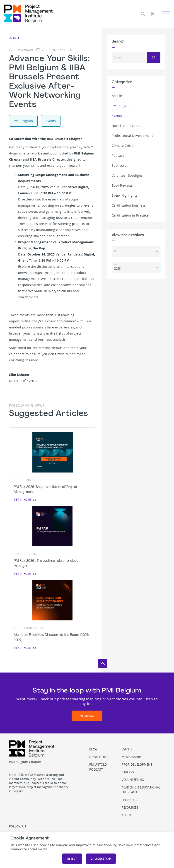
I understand (101, 859)
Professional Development (132, 136)
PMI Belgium (122, 106)
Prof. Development (137, 765)
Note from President (128, 126)
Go (154, 58)
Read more (23, 500)
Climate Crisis (123, 146)
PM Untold (87, 716)
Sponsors (119, 165)
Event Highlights (125, 195)
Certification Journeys (129, 205)
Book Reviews (122, 185)
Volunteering (133, 780)
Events (117, 116)
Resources (130, 808)
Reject (72, 859)
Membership (131, 757)
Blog (93, 749)
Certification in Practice (130, 215)
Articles (118, 96)
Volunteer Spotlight (127, 175)
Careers (128, 772)
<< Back (14, 38)
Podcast (118, 156)
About (127, 815)
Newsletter (99, 757)
